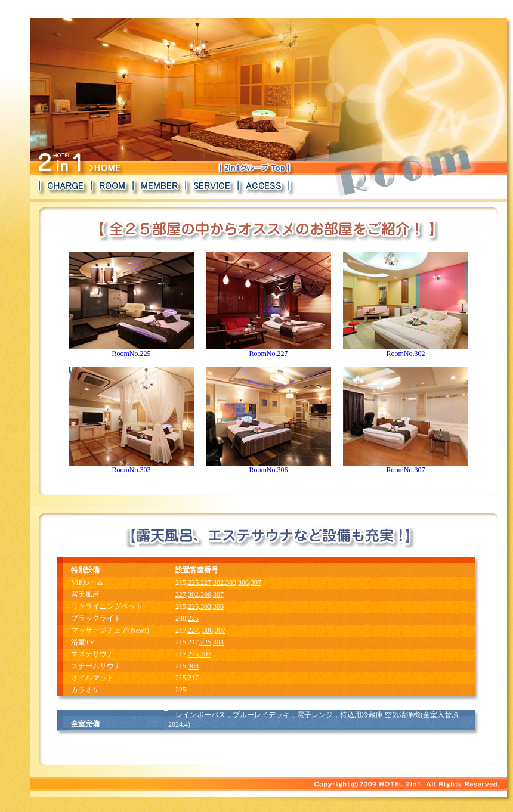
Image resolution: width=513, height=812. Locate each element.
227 (206, 582)
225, (194, 606)
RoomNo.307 (406, 467)
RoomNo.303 (131, 467)
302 (218, 582)
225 (193, 582)
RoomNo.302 (406, 350)
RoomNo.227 (268, 350)
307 (256, 582)
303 (231, 582)
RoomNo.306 (268, 467)
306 (243, 582)
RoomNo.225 (131, 350)
